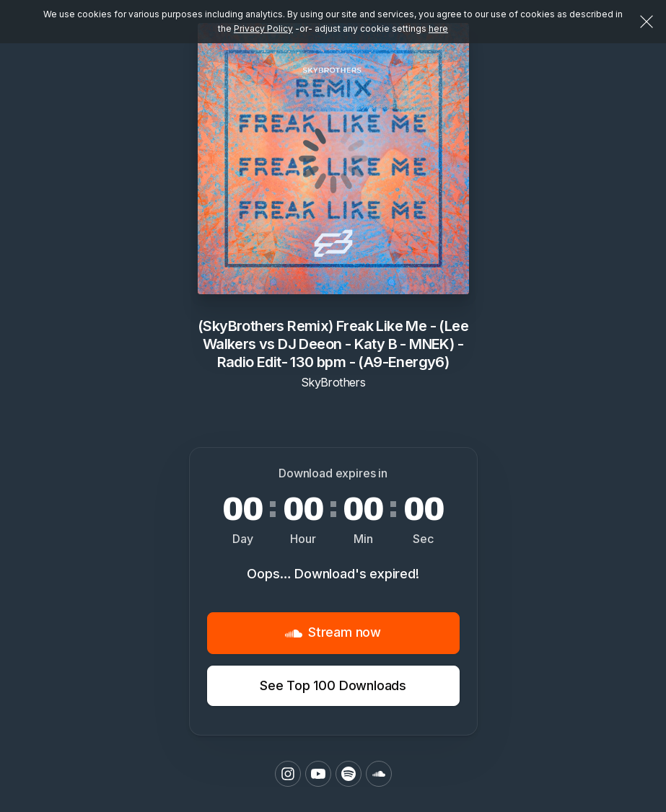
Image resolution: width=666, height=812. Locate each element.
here (438, 28)
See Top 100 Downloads (333, 685)
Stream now (333, 633)
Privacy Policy (263, 28)
